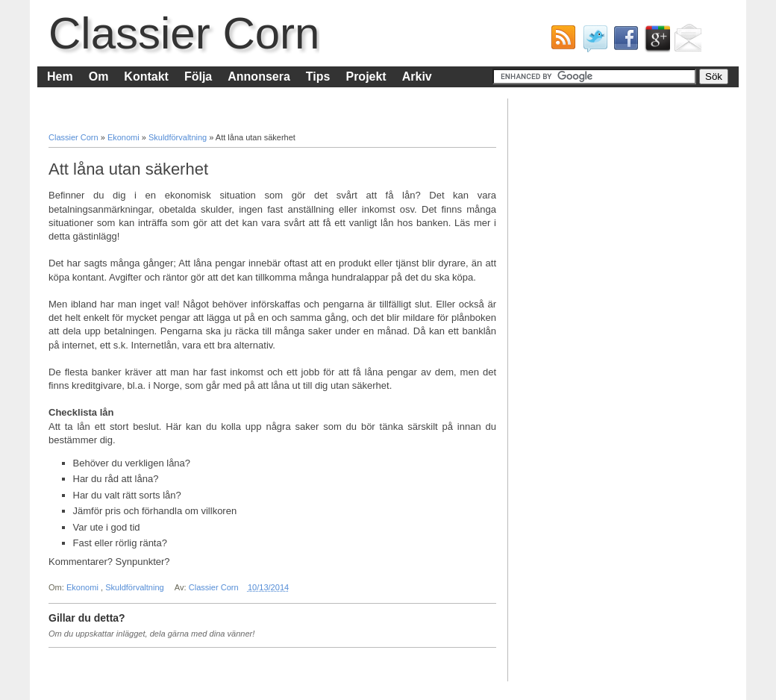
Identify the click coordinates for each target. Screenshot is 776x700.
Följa (198, 76)
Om (99, 76)
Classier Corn (184, 33)
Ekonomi (125, 137)
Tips (318, 76)
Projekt (366, 76)
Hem (60, 76)
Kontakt (146, 76)
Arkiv (417, 76)
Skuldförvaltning (179, 137)
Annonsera (259, 76)
